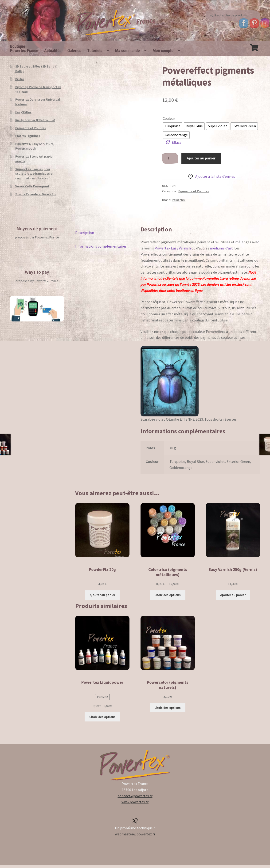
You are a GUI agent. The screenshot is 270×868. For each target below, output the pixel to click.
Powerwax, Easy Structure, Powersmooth (35, 146)
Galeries (74, 51)
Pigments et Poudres (194, 191)
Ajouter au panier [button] (102, 595)
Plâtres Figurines (28, 136)
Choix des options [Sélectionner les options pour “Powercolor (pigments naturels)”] (168, 708)
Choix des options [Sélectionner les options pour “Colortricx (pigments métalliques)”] (168, 595)
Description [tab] (85, 233)
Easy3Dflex (23, 112)
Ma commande (127, 51)
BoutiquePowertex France (24, 48)
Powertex (179, 200)
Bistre (20, 79)
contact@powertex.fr (135, 796)
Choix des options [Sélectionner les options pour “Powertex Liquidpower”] (102, 717)
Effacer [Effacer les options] (177, 142)
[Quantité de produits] (170, 159)
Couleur (169, 118)
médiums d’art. (222, 248)
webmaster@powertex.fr (135, 834)
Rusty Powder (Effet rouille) (35, 120)
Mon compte (163, 51)
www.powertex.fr (135, 802)
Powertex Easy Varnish (173, 248)
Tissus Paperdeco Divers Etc (36, 194)
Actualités (53, 51)
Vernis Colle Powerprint (32, 186)
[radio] (173, 126)
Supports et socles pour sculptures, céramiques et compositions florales (34, 174)
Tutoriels (95, 51)
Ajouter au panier (201, 158)
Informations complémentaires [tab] (101, 246)
